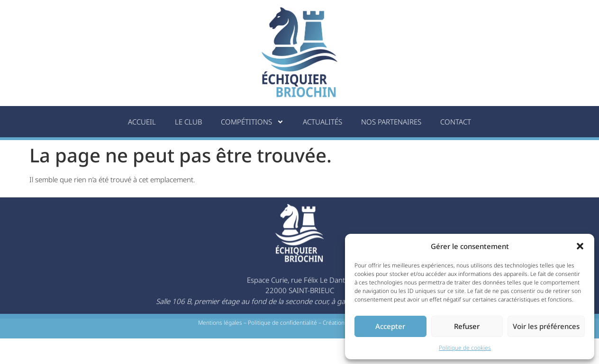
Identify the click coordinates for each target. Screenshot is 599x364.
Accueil (142, 122)
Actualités (322, 122)
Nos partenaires (391, 122)
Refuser (467, 326)
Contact (456, 122)
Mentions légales (220, 324)
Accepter (390, 326)
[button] (580, 246)
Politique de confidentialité (282, 324)
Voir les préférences (546, 326)
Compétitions (252, 122)
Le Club (188, 122)
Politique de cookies (465, 348)
